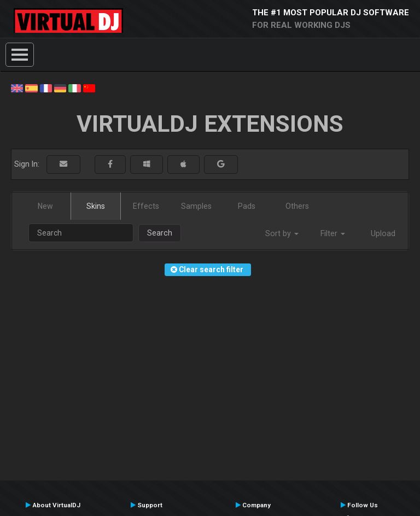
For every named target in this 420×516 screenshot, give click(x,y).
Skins (96, 206)
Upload (383, 233)
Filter (333, 233)
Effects (146, 206)
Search (160, 233)
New (45, 206)
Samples (196, 206)
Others (297, 206)
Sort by (282, 233)
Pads (247, 206)
